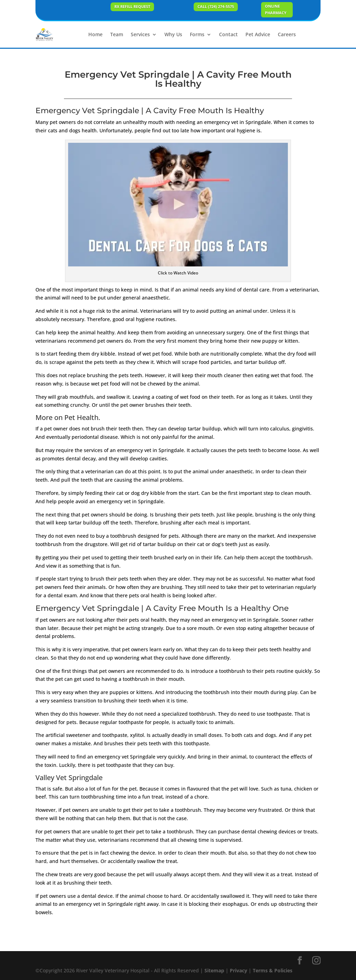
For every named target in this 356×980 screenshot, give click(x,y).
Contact (228, 34)
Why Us (173, 34)
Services (140, 34)
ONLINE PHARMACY (276, 9)
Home (95, 34)
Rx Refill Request (132, 6)
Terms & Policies (273, 970)
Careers (287, 34)
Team (117, 34)
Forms (197, 34)
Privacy (238, 970)
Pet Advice (258, 34)
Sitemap (214, 970)
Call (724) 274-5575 (216, 6)
